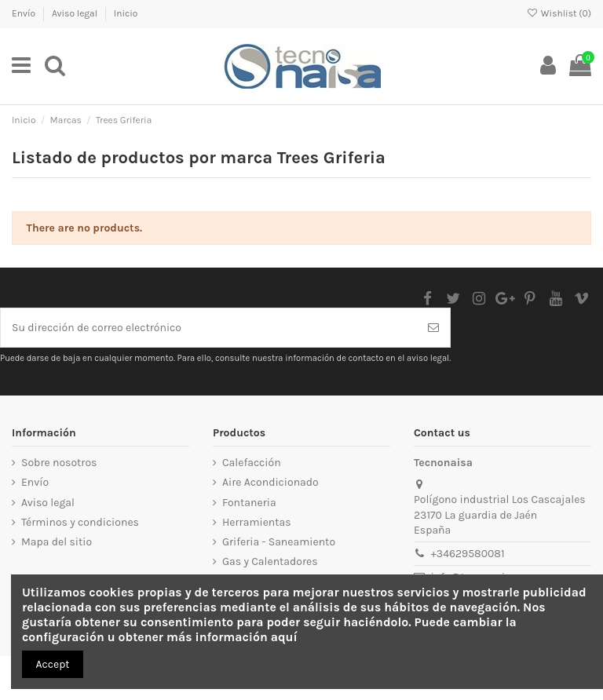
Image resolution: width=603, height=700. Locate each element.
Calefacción (252, 463)
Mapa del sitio (57, 542)
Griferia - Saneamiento (279, 542)
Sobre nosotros (59, 463)
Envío (25, 13)
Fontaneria (249, 503)
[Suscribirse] (433, 328)
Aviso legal (76, 13)
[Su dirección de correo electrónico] (209, 328)
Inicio (126, 13)
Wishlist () (559, 13)
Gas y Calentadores (270, 561)
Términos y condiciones (80, 522)
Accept (53, 664)
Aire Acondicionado (270, 482)
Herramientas (257, 522)
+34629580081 (468, 554)
